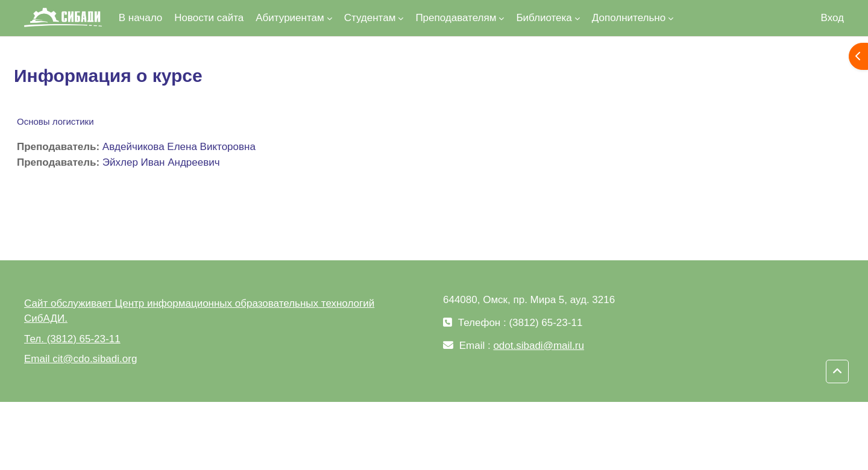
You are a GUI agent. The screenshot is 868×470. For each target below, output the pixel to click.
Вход (832, 18)
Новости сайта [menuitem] (209, 18)
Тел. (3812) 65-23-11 (72, 339)
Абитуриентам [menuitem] (290, 18)
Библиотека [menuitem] (544, 18)
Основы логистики (55, 121)
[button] (837, 372)
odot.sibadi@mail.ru (539, 346)
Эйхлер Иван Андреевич (161, 162)
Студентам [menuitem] (370, 18)
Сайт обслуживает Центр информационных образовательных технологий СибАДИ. (199, 311)
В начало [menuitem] (140, 18)
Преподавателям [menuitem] (456, 18)
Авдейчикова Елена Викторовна (179, 147)
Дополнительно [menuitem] (629, 18)
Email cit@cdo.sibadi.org (80, 359)
